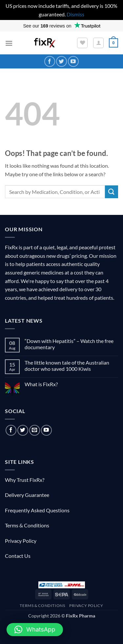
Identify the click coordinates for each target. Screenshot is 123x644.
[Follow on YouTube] (73, 61)
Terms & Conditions (27, 525)
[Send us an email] (35, 430)
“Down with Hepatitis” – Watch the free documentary (69, 344)
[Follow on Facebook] (50, 61)
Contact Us (18, 556)
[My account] (98, 43)
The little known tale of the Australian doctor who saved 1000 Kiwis (67, 366)
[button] (9, 43)
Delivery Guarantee (27, 495)
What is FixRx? (41, 384)
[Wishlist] (82, 43)
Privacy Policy (21, 541)
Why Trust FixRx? (25, 480)
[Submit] (112, 192)
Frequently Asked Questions (37, 510)
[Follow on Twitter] (61, 61)
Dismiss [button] (75, 14)
